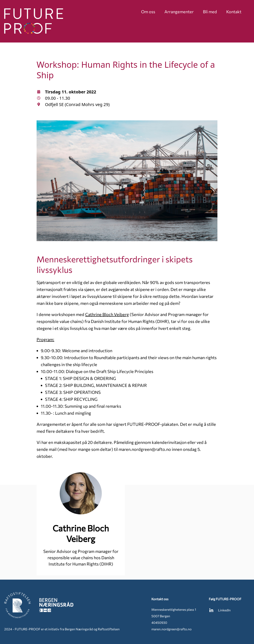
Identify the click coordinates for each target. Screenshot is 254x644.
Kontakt (234, 12)
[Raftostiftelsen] (18, 605)
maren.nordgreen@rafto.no (171, 629)
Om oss (148, 12)
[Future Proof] (34, 21)
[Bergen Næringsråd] (56, 605)
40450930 (159, 622)
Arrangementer (179, 12)
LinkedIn (220, 610)
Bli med (210, 12)
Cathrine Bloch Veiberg (107, 314)
